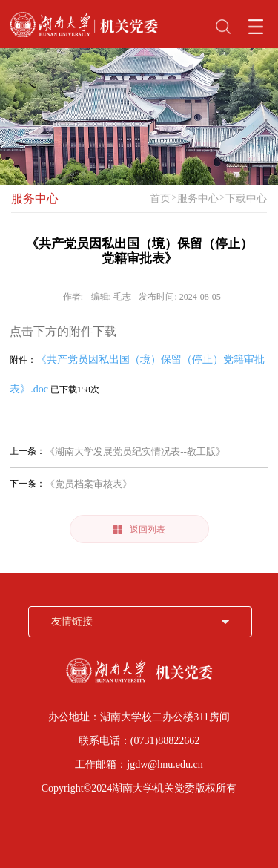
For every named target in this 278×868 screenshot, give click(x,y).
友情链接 (72, 621)
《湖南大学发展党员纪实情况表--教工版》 (135, 451)
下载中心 (246, 198)
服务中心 (35, 198)
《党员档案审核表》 (89, 484)
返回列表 (140, 530)
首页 (160, 198)
